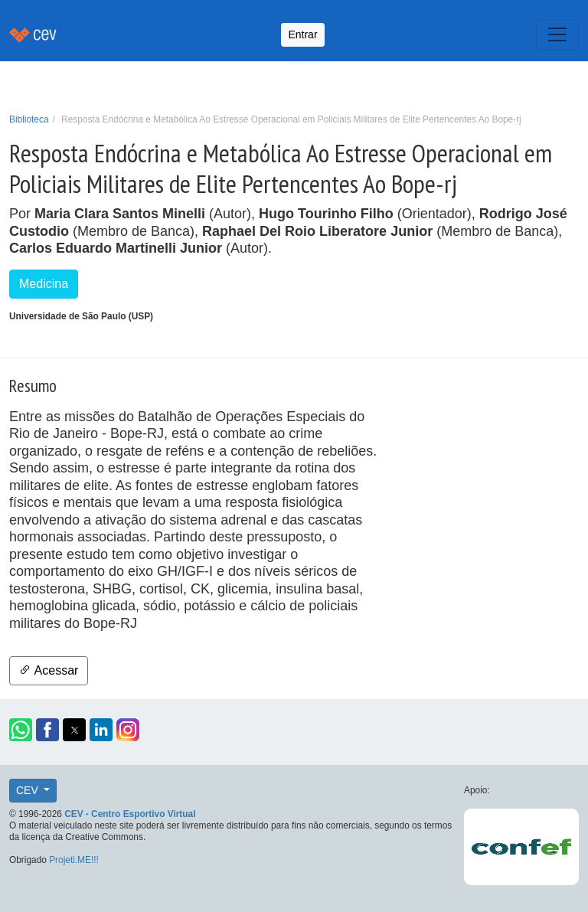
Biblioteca (29, 119)
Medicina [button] (44, 284)
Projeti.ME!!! (74, 860)
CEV (29, 790)
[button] (21, 730)
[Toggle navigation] (557, 34)
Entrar (302, 34)
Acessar (49, 670)
